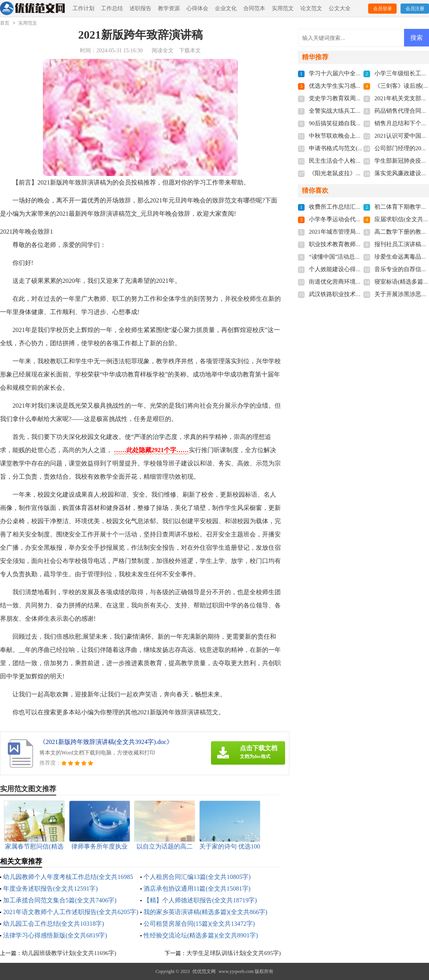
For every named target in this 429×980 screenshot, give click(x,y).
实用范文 (283, 8)
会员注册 (415, 9)
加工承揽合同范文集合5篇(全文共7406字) (60, 900)
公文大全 (340, 8)
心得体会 (197, 8)
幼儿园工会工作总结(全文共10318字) (54, 924)
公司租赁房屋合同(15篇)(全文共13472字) (199, 924)
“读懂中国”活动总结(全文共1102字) (354, 257)
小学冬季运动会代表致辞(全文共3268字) (361, 219)
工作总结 (112, 8)
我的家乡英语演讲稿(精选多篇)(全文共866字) (205, 912)
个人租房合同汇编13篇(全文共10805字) (197, 877)
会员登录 (383, 9)
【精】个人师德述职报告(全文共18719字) (200, 900)
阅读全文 (163, 51)
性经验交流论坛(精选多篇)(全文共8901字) (201, 935)
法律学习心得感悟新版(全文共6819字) (55, 935)
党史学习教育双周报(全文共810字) (353, 98)
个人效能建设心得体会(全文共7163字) (358, 269)
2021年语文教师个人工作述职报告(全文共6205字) (71, 912)
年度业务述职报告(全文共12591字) (51, 889)
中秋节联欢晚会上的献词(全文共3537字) (361, 136)
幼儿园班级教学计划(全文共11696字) (69, 953)
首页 (5, 23)
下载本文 (190, 51)
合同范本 (254, 8)
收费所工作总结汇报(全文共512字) (353, 207)
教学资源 (169, 8)
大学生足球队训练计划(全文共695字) (234, 953)
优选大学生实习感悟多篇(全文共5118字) (360, 86)
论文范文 (311, 8)
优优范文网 (204, 971)
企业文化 (226, 8)
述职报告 (140, 8)
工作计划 (83, 8)
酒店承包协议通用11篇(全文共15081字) (197, 889)
